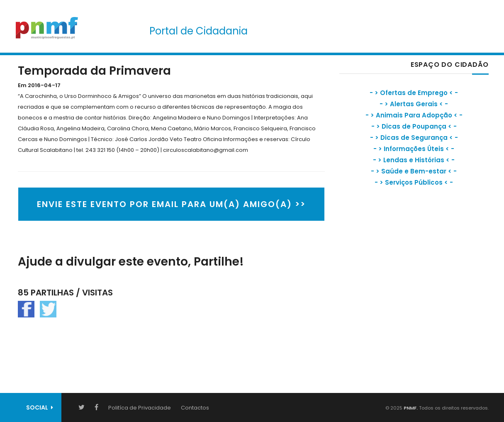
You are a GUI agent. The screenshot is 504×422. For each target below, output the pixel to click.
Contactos (195, 408)
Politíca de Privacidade (140, 408)
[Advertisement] (402, 268)
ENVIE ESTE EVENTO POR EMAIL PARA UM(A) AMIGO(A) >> (171, 204)
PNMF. (410, 408)
